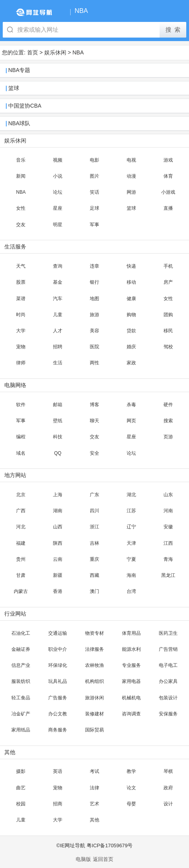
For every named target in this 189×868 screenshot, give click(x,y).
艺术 (94, 804)
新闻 (21, 176)
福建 (21, 543)
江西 (168, 543)
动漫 (131, 176)
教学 (131, 771)
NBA (78, 52)
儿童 (58, 315)
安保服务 (168, 714)
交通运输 (58, 633)
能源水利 (131, 649)
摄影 (21, 771)
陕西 (58, 543)
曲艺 (21, 788)
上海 (58, 495)
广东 (94, 495)
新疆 (58, 575)
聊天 (94, 421)
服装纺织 (21, 681)
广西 (21, 511)
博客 (94, 405)
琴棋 (168, 771)
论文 (131, 788)
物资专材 (94, 633)
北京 (21, 495)
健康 (131, 299)
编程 (21, 437)
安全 (94, 453)
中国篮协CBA (25, 106)
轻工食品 (21, 698)
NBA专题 (19, 70)
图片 (94, 176)
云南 (58, 559)
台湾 (131, 591)
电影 (94, 160)
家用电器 (131, 681)
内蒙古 (21, 591)
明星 (58, 225)
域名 (21, 453)
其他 (94, 820)
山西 (58, 527)
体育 (168, 176)
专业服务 (131, 665)
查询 (58, 266)
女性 (21, 208)
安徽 (168, 527)
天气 (21, 266)
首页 (33, 52)
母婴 (131, 804)
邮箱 (58, 405)
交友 (21, 225)
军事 (94, 225)
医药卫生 (168, 633)
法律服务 (94, 649)
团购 (168, 315)
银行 (94, 282)
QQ (58, 453)
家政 (131, 363)
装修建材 (94, 714)
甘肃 (21, 575)
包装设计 (168, 698)
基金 (58, 282)
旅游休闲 (94, 698)
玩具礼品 (58, 681)
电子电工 (168, 665)
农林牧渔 (94, 665)
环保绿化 (58, 665)
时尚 (21, 315)
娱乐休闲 (55, 52)
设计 (168, 804)
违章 (94, 266)
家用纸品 (21, 730)
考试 (94, 771)
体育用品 (131, 633)
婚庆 (131, 347)
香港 (58, 591)
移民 (168, 331)
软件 (21, 405)
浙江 (94, 527)
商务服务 (58, 730)
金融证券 (21, 649)
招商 (58, 804)
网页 (131, 421)
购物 (131, 315)
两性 (94, 363)
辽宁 (131, 527)
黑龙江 (168, 575)
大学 (21, 331)
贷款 (131, 331)
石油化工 (21, 633)
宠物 (21, 347)
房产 (168, 282)
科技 (58, 437)
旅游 (94, 315)
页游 (168, 437)
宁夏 (131, 559)
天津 (131, 543)
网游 (131, 192)
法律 (94, 788)
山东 (168, 495)
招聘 (58, 347)
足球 (94, 208)
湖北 (131, 495)
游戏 (168, 160)
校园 (21, 804)
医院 (94, 347)
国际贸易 (94, 730)
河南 (168, 511)
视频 (58, 160)
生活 (58, 363)
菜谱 (21, 299)
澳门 (94, 591)
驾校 (168, 347)
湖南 (58, 511)
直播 (168, 208)
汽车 (58, 299)
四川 (94, 511)
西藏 (94, 575)
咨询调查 (131, 714)
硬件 (168, 405)
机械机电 (131, 698)
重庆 (94, 559)
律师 (21, 363)
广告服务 (58, 698)
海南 (131, 575)
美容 (94, 331)
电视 (131, 160)
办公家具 (168, 681)
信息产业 (21, 665)
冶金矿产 (21, 714)
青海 (168, 559)
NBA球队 (19, 123)
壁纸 (58, 421)
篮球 (14, 88)
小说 (58, 176)
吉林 (94, 543)
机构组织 (94, 681)
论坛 (58, 192)
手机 (168, 266)
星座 (58, 208)
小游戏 (168, 192)
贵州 (21, 559)
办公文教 (58, 714)
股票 (21, 282)
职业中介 (58, 649)
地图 (94, 299)
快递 (131, 266)
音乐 (21, 160)
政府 (168, 788)
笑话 (94, 192)
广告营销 (168, 649)
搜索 (168, 421)
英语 (58, 771)
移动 (131, 282)
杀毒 (131, 405)
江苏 (131, 511)
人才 (58, 331)
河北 (21, 527)
